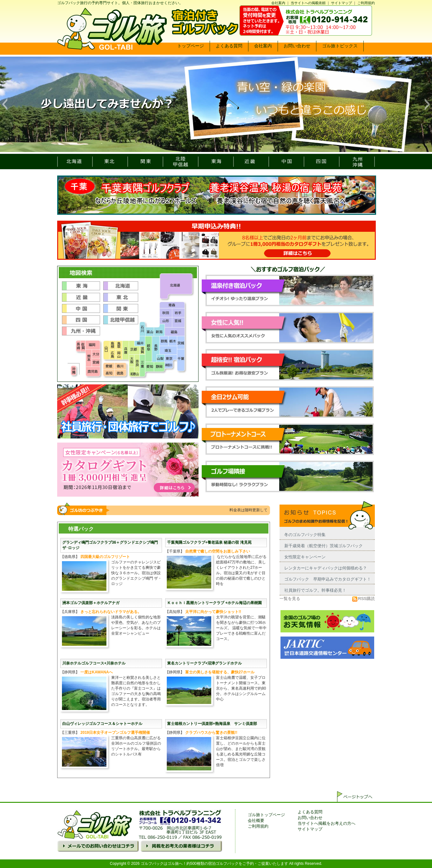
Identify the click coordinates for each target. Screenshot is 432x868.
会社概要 (256, 820)
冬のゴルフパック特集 (305, 535)
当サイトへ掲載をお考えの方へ (327, 823)
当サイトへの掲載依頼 (308, 3)
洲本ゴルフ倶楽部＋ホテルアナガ (91, 603)
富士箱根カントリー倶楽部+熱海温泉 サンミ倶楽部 (212, 724)
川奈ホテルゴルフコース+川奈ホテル (94, 663)
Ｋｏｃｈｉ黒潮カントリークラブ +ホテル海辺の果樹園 (214, 603)
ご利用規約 (366, 3)
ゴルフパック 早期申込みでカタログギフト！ (328, 579)
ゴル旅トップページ (266, 815)
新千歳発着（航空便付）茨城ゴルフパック (324, 546)
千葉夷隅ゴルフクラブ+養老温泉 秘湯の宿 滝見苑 (209, 542)
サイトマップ (341, 3)
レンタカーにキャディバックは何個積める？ (326, 568)
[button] (5, 104)
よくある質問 (310, 812)
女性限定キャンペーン (305, 557)
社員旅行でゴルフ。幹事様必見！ (315, 590)
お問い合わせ (310, 818)
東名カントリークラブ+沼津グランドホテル (204, 663)
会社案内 (278, 3)
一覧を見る (290, 599)
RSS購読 (364, 599)
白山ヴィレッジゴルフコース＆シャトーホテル (102, 724)
